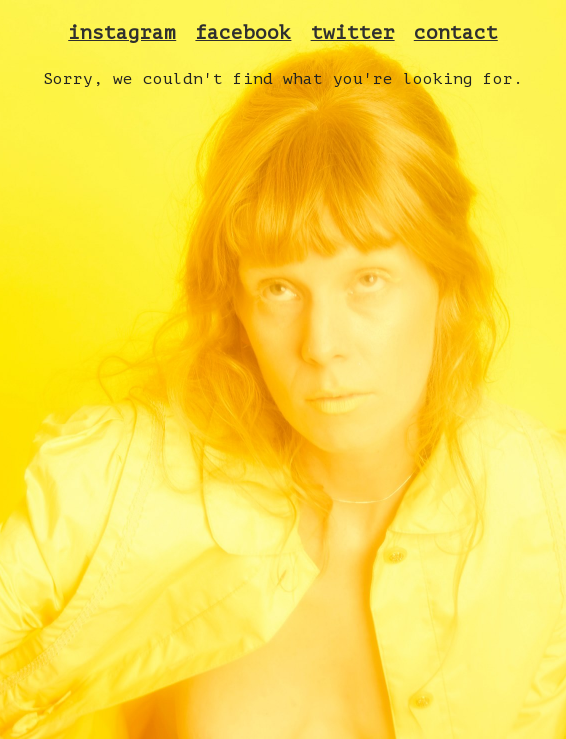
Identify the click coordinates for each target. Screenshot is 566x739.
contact (456, 33)
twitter (353, 33)
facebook (243, 33)
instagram (122, 33)
